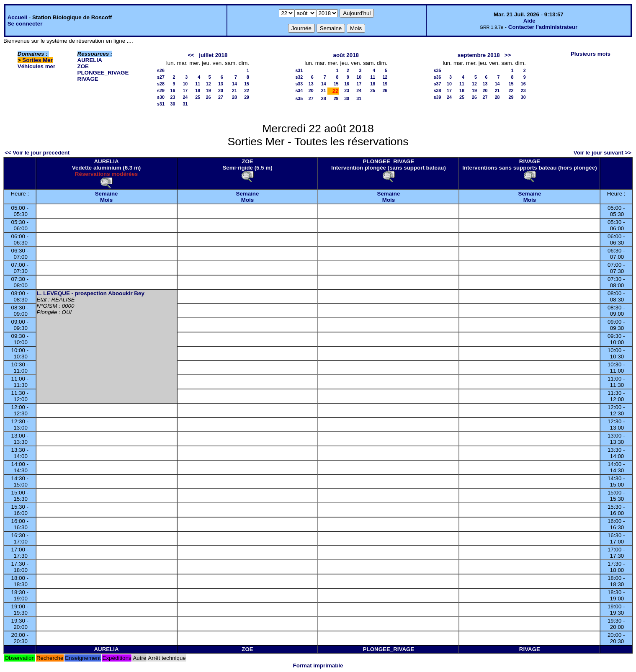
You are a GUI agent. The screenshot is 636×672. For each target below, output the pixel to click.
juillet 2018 (213, 55)
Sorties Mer (37, 60)
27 (221, 97)
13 (221, 84)
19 (209, 90)
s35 (299, 98)
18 (198, 90)
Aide (529, 21)
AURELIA (90, 60)
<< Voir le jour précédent (37, 153)
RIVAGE (88, 79)
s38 (438, 90)
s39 (438, 97)
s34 (299, 90)
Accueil (17, 17)
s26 (161, 70)
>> (508, 55)
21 (234, 90)
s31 (161, 104)
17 (185, 90)
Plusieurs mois (591, 54)
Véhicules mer (36, 66)
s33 (299, 84)
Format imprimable (318, 666)
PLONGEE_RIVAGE (103, 73)
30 (173, 104)
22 (247, 90)
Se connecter (25, 24)
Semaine (107, 194)
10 (185, 84)
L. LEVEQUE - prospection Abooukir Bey (91, 293)
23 (173, 97)
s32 (299, 77)
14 (234, 84)
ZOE (83, 66)
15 (247, 84)
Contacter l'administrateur (543, 27)
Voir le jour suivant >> (603, 153)
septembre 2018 (479, 55)
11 (198, 84)
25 (198, 97)
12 (209, 84)
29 (247, 97)
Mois (106, 200)
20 (221, 90)
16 (173, 90)
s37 (438, 84)
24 (185, 97)
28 (234, 97)
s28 (161, 84)
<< (191, 55)
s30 (161, 97)
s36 (438, 77)
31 (185, 104)
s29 (161, 90)
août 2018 (346, 55)
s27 (161, 77)
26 (209, 97)
